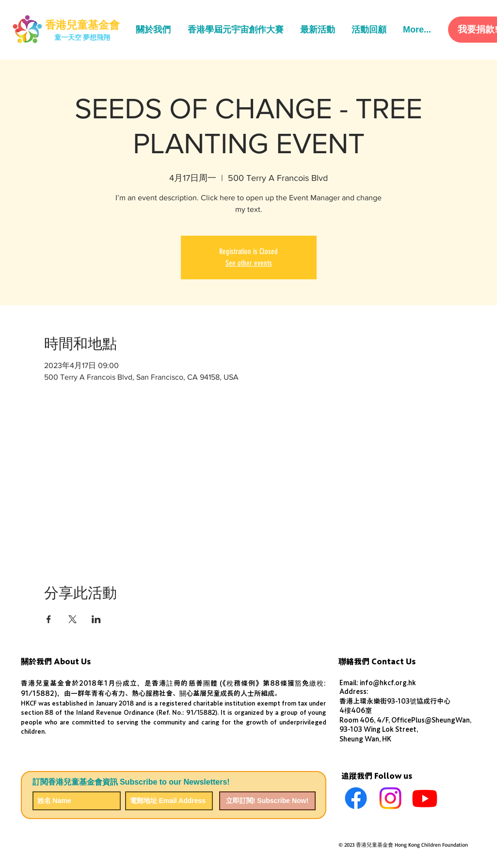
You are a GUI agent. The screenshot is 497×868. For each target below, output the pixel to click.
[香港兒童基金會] (82, 25)
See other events (249, 263)
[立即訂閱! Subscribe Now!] (267, 801)
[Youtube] (425, 798)
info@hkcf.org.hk (388, 683)
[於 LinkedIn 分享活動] (96, 619)
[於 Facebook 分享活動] (49, 619)
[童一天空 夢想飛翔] (82, 38)
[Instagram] (390, 798)
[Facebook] (356, 798)
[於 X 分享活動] (72, 619)
